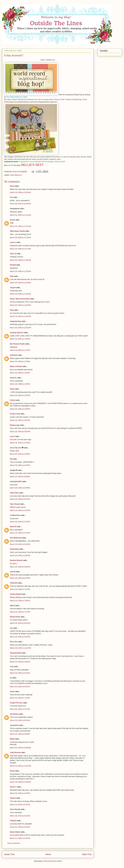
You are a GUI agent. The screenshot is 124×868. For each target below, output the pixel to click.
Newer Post (9, 854)
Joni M (13, 572)
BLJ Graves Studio (17, 344)
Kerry (12, 186)
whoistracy (14, 714)
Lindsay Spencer (17, 333)
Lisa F (12, 436)
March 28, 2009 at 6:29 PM (20, 567)
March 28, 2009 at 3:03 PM (20, 431)
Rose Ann (14, 642)
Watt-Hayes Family (17, 231)
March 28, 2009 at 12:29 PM (20, 305)
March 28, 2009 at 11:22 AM (20, 238)
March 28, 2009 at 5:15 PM (20, 522)
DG (11, 459)
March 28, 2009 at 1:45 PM (20, 384)
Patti (12, 276)
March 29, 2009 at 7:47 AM (20, 709)
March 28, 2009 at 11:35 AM (20, 271)
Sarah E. (13, 378)
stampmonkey (16, 321)
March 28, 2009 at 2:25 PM (20, 395)
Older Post (87, 854)
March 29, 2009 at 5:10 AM (20, 673)
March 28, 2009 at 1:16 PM (20, 339)
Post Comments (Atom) (53, 861)
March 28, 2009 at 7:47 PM (20, 612)
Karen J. (13, 787)
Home (48, 854)
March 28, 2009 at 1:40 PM (20, 373)
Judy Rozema (15, 752)
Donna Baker (15, 832)
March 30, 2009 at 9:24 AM (20, 827)
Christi (13, 400)
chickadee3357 (16, 481)
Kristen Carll (15, 414)
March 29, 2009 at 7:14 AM (20, 698)
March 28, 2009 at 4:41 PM (20, 499)
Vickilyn (13, 821)
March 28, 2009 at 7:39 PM (20, 601)
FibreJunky (14, 549)
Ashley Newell (16, 594)
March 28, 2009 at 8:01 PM (20, 623)
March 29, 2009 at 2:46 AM (20, 662)
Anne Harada (15, 809)
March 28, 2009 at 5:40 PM (20, 544)
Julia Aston (14, 493)
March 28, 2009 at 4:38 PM (20, 488)
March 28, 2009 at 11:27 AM (20, 249)
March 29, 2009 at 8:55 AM (20, 720)
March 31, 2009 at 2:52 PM (20, 838)
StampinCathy (16, 653)
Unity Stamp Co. (16, 175)
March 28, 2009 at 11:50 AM (20, 283)
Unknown (14, 355)
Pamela (13, 265)
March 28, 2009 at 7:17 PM (20, 589)
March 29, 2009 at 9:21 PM (20, 816)
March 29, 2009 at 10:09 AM (20, 748)
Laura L (13, 242)
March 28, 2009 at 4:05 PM (20, 477)
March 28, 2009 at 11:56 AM (20, 294)
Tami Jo (13, 254)
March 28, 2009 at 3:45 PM (20, 454)
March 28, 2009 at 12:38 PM (20, 316)
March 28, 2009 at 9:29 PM (20, 637)
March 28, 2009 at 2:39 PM (20, 409)
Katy (12, 310)
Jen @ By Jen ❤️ (17, 448)
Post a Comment (14, 843)
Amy (12, 666)
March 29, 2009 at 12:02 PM (20, 766)
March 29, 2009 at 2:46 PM (20, 793)
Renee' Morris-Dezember (20, 299)
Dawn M (13, 527)
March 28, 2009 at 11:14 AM (20, 215)
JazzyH (13, 287)
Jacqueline (14, 725)
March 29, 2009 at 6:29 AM (20, 687)
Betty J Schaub (16, 366)
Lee (12, 628)
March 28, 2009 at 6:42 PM (20, 578)
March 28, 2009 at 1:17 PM (20, 350)
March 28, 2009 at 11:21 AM (20, 226)
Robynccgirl (15, 425)
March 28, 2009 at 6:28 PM (20, 556)
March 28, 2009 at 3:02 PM (20, 420)
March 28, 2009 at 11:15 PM (20, 648)
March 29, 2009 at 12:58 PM (20, 782)
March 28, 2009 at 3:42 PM (20, 443)
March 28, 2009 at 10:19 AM (20, 192)
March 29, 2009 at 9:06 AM (20, 734)
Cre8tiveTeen (15, 515)
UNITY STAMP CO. (48, 60)
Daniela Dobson (16, 560)
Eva (11, 197)
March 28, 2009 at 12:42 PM (20, 328)
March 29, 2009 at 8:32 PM (20, 804)
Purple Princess (16, 703)
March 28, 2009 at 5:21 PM (20, 533)
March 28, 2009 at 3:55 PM (20, 465)
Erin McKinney (16, 538)
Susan (12, 220)
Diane (12, 389)
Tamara (13, 798)
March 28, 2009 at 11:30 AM (20, 260)
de (11, 678)
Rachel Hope (15, 617)
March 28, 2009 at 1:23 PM (20, 361)
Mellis (12, 739)
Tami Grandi (15, 504)
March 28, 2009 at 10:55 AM (20, 204)
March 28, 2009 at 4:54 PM (20, 510)
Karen (12, 691)
